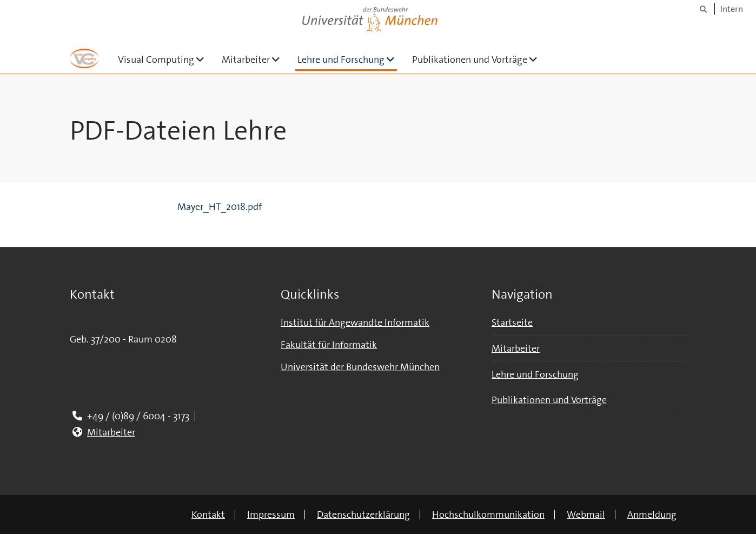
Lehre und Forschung (347, 59)
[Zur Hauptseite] (84, 58)
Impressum (271, 515)
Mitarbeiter (255, 59)
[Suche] (703, 9)
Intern (732, 9)
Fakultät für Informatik (329, 345)
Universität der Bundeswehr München (360, 367)
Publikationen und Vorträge (479, 59)
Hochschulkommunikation (488, 515)
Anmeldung (652, 515)
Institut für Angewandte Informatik (355, 322)
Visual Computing (165, 59)
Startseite (512, 322)
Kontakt (208, 515)
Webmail (586, 515)
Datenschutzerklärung (363, 515)
